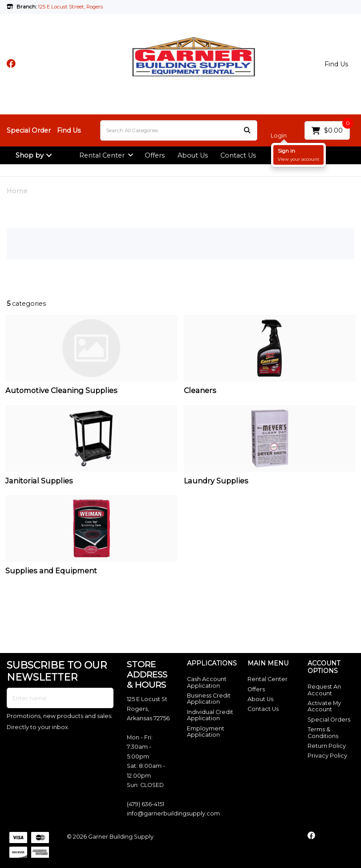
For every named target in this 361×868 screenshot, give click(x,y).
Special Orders (329, 720)
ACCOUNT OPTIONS (324, 667)
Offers (155, 155)
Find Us (336, 64)
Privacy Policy (327, 756)
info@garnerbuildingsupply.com (173, 813)
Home (17, 191)
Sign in (286, 151)
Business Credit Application (209, 699)
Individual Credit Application (210, 715)
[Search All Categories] (179, 130)
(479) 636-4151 (146, 804)
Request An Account (324, 690)
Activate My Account (324, 706)
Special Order (29, 130)
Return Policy (327, 746)
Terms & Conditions (323, 732)
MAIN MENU (268, 663)
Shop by (30, 155)
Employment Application (206, 732)
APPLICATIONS (210, 663)
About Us (193, 155)
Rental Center (102, 155)
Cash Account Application (207, 682)
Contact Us (238, 155)
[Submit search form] (247, 131)
